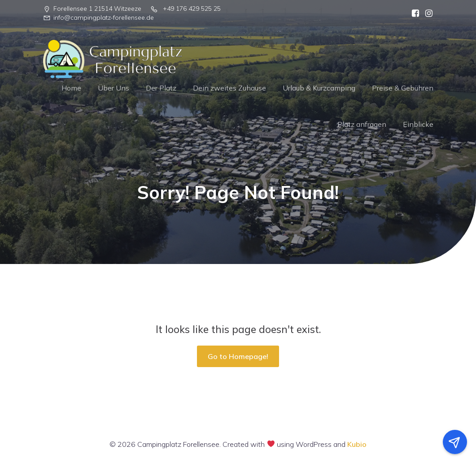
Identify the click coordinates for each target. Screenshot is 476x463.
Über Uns (114, 88)
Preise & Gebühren (403, 88)
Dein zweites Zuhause (229, 88)
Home (71, 88)
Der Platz (161, 88)
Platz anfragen (362, 124)
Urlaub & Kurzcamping (319, 88)
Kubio (357, 444)
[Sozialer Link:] (413, 13)
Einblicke (418, 124)
